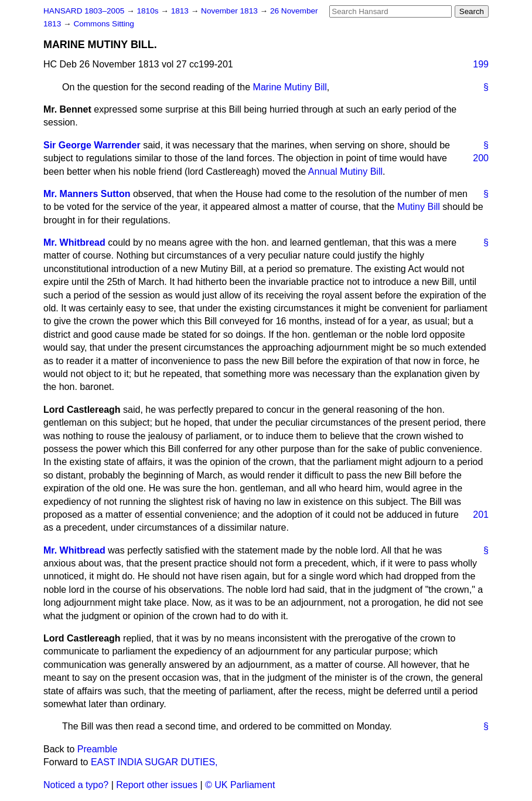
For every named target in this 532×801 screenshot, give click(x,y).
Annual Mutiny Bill (345, 172)
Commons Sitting (104, 24)
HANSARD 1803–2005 (84, 11)
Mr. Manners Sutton (87, 194)
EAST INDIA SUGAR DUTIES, (154, 762)
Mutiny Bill (419, 207)
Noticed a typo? (76, 785)
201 (481, 515)
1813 (181, 11)
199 (481, 64)
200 (481, 158)
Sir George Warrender (92, 145)
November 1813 (231, 11)
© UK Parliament (240, 785)
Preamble (97, 749)
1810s (149, 11)
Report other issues (157, 785)
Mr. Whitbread (74, 242)
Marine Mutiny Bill (290, 87)
